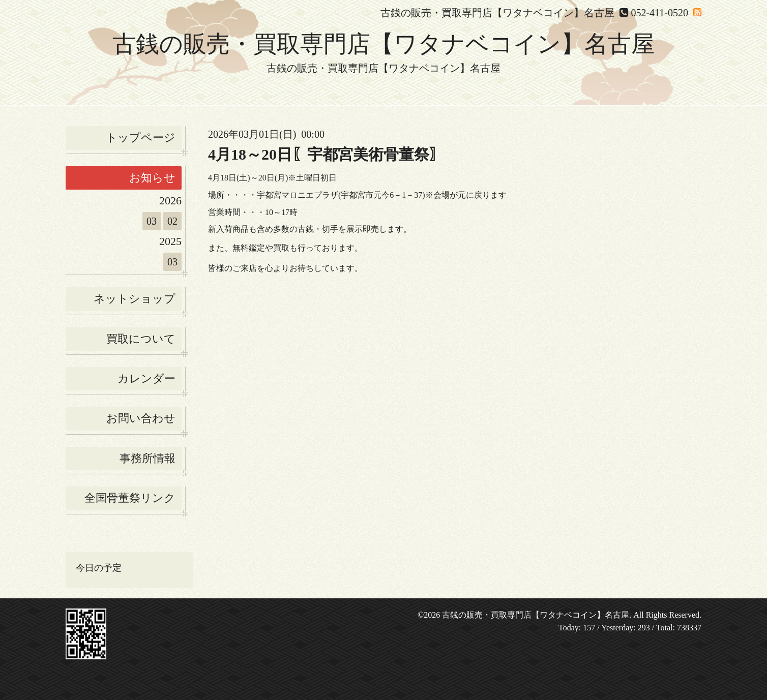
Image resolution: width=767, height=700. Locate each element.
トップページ (141, 138)
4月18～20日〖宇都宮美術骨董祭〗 (326, 154)
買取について (141, 339)
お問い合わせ (141, 418)
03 (152, 221)
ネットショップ (135, 299)
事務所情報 (147, 458)
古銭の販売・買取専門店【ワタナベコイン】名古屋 (383, 44)
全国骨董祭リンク (130, 498)
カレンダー (146, 378)
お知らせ (152, 178)
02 (172, 221)
